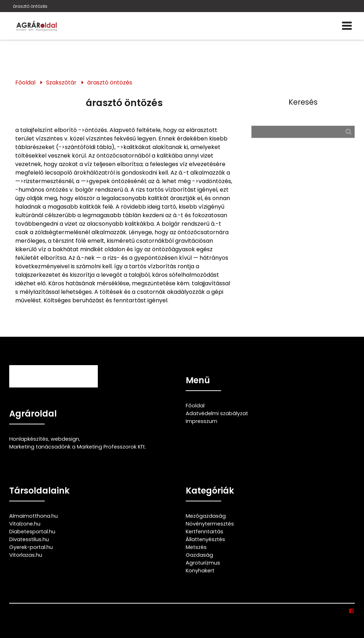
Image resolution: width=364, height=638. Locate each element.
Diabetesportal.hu (32, 532)
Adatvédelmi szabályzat (217, 413)
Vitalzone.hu (25, 524)
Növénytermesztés (210, 524)
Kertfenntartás (205, 532)
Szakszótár (61, 82)
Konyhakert (200, 571)
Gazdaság (199, 555)
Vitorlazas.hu (26, 555)
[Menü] (347, 26)
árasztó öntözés (30, 6)
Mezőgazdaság (206, 516)
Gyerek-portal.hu (31, 547)
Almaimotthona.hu (33, 516)
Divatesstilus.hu (29, 539)
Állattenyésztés (205, 539)
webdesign (65, 439)
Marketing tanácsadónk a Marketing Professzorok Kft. (78, 447)
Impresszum (201, 421)
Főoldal (25, 82)
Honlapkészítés (29, 439)
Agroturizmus (203, 563)
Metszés (196, 547)
